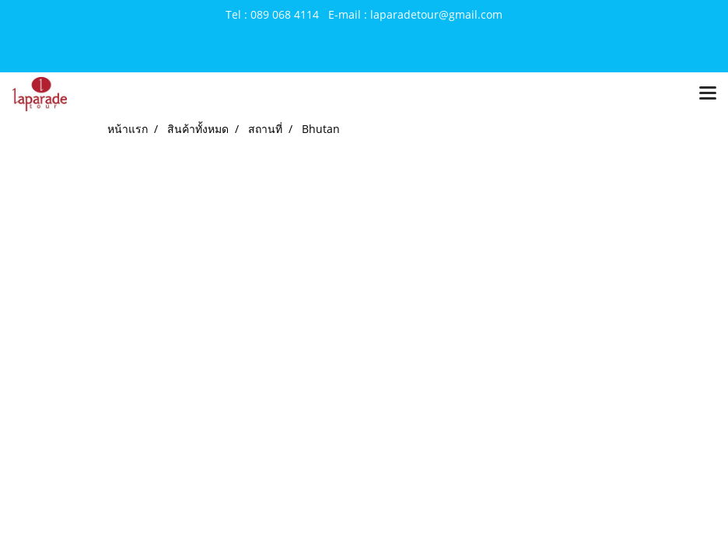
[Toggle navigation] (708, 94)
